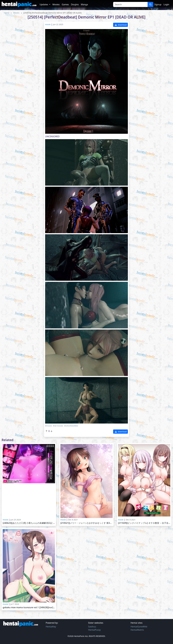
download (121, 25)
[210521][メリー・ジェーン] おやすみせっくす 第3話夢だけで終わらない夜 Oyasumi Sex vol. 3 (87, 523)
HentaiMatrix (137, 630)
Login (166, 4)
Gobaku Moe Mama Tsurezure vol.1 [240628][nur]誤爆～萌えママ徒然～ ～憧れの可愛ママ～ (29, 607)
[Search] (130, 4)
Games (65, 4)
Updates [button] (44, 4)
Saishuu (92, 627)
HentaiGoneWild (139, 627)
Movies (56, 4)
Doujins (75, 4)
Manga (84, 4)
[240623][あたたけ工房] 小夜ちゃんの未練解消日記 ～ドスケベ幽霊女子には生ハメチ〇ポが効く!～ (29, 523)
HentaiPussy (94, 630)
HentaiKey (51, 627)
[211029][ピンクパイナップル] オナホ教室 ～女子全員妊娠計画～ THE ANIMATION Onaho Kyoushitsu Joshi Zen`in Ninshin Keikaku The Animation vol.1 (144, 523)
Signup (158, 4)
